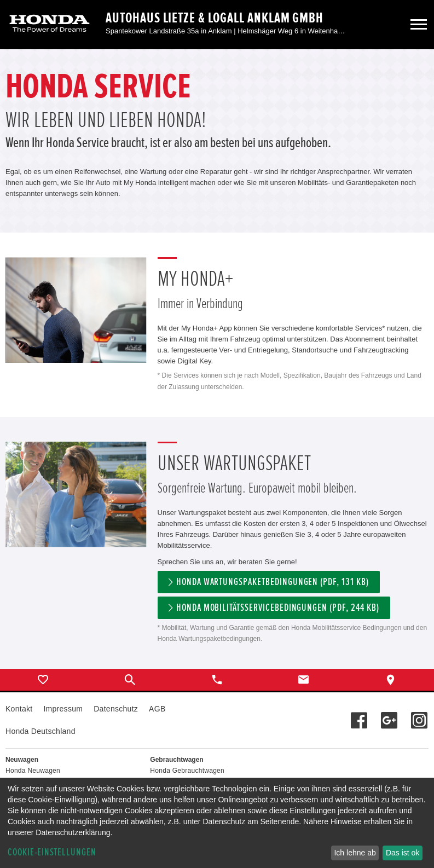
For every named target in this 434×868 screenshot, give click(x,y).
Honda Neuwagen (33, 771)
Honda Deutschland (40, 731)
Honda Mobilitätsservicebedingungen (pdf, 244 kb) (278, 608)
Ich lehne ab (355, 853)
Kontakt (19, 709)
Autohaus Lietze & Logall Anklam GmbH (215, 18)
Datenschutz (116, 709)
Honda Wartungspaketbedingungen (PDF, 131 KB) (273, 582)
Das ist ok (403, 853)
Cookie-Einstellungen (52, 852)
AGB (157, 709)
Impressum (63, 709)
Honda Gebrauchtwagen (187, 771)
